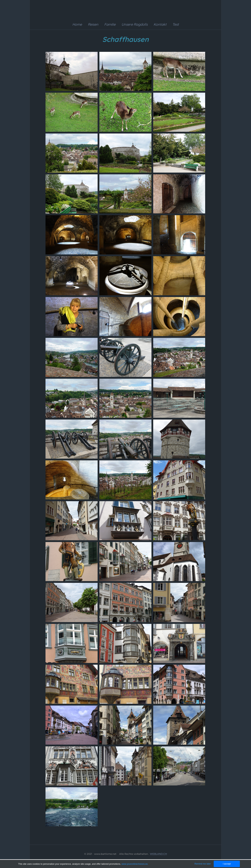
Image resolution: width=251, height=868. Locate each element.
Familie (110, 24)
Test (176, 24)
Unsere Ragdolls (135, 24)
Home (77, 24)
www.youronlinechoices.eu (135, 864)
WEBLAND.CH (158, 854)
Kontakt (160, 24)
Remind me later (203, 864)
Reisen (93, 24)
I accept (227, 864)
